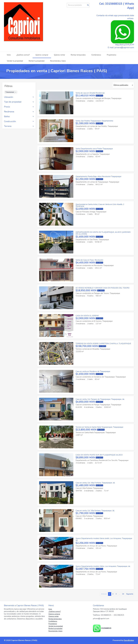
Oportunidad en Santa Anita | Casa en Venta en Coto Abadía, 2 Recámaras (100, 205)
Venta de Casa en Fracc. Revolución (89, 260)
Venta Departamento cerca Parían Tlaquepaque (94, 149)
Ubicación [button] (19, 97)
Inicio (9, 55)
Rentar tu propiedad (36, 61)
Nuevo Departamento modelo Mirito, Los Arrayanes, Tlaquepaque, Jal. (103, 566)
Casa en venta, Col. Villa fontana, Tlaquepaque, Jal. (95, 511)
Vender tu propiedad (15, 61)
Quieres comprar (42, 55)
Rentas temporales (78, 55)
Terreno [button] (19, 126)
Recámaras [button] (19, 112)
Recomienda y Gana (58, 61)
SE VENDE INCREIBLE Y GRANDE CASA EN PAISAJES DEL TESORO (103, 288)
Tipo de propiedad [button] (19, 102)
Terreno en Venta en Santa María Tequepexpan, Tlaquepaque (99, 427)
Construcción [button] (19, 121)
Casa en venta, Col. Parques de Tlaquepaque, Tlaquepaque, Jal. (100, 399)
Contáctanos (96, 55)
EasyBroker (129, 640)
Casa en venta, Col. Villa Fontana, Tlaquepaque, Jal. (95, 483)
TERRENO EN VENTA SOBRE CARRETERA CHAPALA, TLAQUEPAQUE (103, 344)
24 (123, 594)
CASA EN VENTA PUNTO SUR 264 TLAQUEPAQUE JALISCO (99, 455)
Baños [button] (19, 117)
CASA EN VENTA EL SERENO (87, 316)
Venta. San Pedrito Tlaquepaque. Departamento (94, 121)
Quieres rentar (59, 55)
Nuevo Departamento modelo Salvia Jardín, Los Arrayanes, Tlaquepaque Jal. (104, 539)
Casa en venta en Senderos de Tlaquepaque (93, 371)
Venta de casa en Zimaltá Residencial (90, 93)
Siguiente (130, 594)
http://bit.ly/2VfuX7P (125, 45)
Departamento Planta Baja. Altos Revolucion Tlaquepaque (98, 176)
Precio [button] (19, 107)
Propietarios (111, 55)
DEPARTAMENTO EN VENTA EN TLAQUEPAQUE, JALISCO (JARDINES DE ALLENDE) (103, 233)
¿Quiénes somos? (23, 55)
